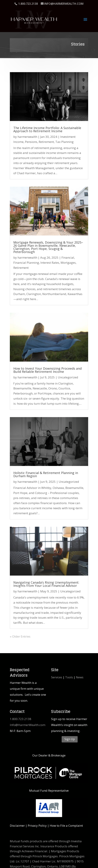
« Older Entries (20, 636)
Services (57, 677)
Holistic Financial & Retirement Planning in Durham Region (46, 474)
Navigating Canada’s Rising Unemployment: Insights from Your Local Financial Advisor (46, 584)
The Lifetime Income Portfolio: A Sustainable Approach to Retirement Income (47, 129)
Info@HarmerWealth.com (28, 725)
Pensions (31, 142)
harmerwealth (27, 137)
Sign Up (70, 739)
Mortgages (68, 263)
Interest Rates (50, 263)
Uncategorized (68, 377)
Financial (68, 257)
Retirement (46, 142)
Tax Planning (64, 142)
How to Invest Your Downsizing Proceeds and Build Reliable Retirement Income (48, 370)
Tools (69, 677)
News (80, 677)
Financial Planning (26, 263)
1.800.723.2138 (21, 719)
